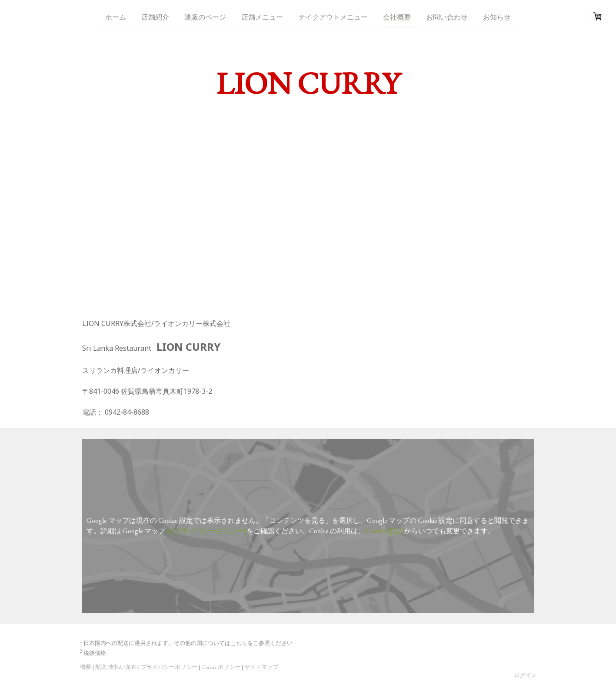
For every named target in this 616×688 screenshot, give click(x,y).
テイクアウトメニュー (333, 17)
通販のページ (205, 17)
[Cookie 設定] (385, 531)
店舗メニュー (262, 17)
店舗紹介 (155, 17)
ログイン (525, 675)
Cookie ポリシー (221, 667)
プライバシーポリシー (169, 667)
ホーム (116, 17)
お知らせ (497, 17)
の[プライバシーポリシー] (206, 531)
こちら (239, 643)
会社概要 (397, 17)
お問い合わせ (447, 17)
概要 (86, 667)
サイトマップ (261, 667)
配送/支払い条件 (116, 667)
